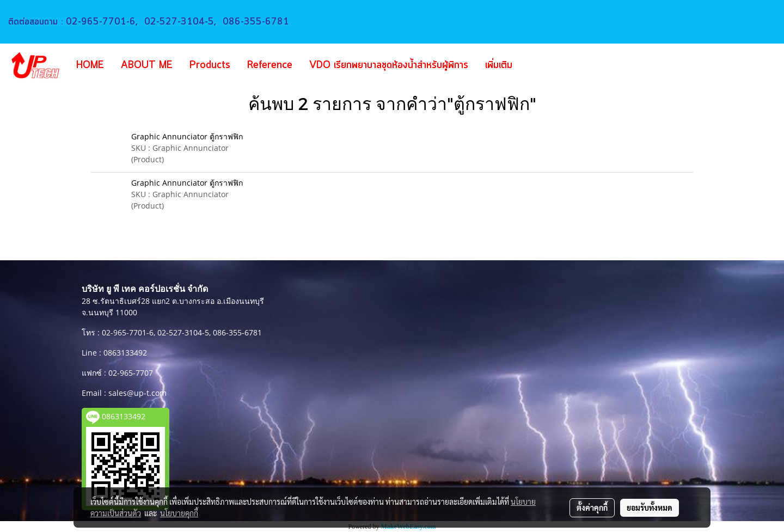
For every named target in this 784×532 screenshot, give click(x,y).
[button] (537, 65)
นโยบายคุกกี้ (179, 513)
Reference (270, 65)
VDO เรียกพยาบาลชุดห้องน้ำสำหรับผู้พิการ (389, 65)
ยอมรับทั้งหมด (650, 507)
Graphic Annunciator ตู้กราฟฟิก (187, 136)
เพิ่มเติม (499, 65)
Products (210, 65)
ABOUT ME (147, 65)
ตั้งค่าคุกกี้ (592, 507)
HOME (90, 65)
